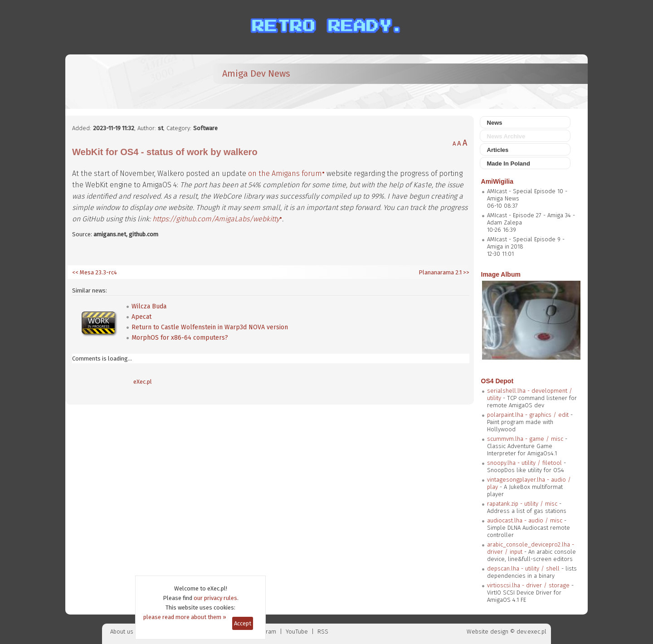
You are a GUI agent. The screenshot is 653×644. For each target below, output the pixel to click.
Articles (498, 150)
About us (122, 632)
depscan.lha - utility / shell (523, 568)
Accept (243, 623)
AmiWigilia (497, 181)
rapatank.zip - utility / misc (522, 504)
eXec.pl (143, 382)
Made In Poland (509, 163)
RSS (323, 632)
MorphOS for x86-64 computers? (180, 338)
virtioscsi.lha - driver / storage (528, 585)
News (495, 123)
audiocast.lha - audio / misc (525, 520)
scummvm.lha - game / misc (525, 439)
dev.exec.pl (531, 632)
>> (465, 272)
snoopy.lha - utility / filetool (524, 463)
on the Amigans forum (285, 173)
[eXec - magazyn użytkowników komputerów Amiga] (120, 82)
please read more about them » (185, 617)
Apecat (141, 317)
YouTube (297, 632)
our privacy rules (215, 598)
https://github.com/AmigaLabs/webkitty (216, 219)
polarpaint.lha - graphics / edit (528, 415)
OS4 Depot (497, 381)
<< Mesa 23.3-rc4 (95, 272)
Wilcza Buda (149, 306)
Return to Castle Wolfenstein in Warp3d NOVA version (210, 327)
